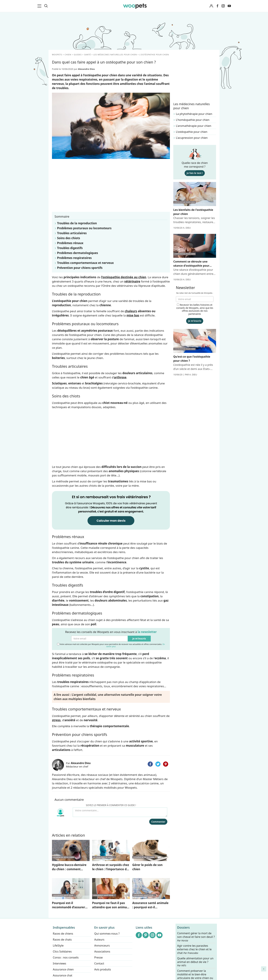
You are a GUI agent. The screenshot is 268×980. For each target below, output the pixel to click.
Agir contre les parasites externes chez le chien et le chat (195, 949)
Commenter (158, 822)
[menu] (40, 6)
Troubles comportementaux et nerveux (85, 263)
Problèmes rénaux (70, 243)
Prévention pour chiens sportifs (80, 268)
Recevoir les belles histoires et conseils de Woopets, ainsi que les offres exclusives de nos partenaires (195, 309)
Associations (102, 951)
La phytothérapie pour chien (194, 114)
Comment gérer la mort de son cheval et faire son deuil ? (196, 937)
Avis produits (103, 969)
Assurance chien (63, 969)
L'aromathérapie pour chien (194, 126)
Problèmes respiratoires (74, 258)
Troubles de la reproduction (77, 223)
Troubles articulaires (72, 233)
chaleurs (131, 311)
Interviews (59, 963)
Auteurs (99, 940)
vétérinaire (132, 281)
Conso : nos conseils (66, 957)
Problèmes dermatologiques (78, 253)
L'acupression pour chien (192, 138)
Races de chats (62, 940)
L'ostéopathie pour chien (192, 132)
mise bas (133, 315)
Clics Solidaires (62, 951)
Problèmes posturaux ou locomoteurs (84, 228)
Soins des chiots (69, 238)
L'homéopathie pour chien (193, 120)
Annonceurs (102, 946)
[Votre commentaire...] (120, 812)
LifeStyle (58, 946)
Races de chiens (63, 934)
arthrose (120, 377)
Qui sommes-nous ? (107, 934)
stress (56, 720)
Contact (99, 963)
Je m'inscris (139, 639)
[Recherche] (46, 6)
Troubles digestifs (70, 248)
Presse (99, 957)
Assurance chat (63, 975)
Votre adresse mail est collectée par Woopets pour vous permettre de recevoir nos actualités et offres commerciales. (111, 645)
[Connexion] (211, 6)
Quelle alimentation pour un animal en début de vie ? (195, 962)
